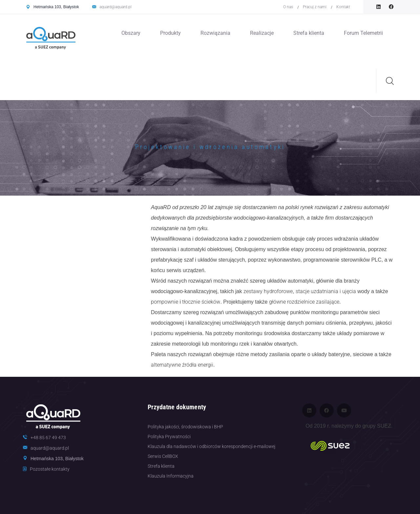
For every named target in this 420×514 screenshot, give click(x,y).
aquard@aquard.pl (115, 7)
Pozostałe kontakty (50, 469)
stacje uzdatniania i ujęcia (326, 291)
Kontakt (343, 7)
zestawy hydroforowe (268, 291)
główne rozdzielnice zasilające (304, 302)
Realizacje (262, 33)
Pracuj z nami (315, 7)
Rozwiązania (215, 33)
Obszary (131, 33)
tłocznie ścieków (201, 302)
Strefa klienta (309, 33)
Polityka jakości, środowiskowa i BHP (185, 427)
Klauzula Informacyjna (171, 476)
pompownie (165, 302)
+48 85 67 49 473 (48, 438)
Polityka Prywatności (169, 437)
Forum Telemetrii (363, 33)
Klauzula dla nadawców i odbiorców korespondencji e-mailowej (211, 446)
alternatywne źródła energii (182, 365)
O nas (288, 7)
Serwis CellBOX (163, 456)
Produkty (170, 33)
